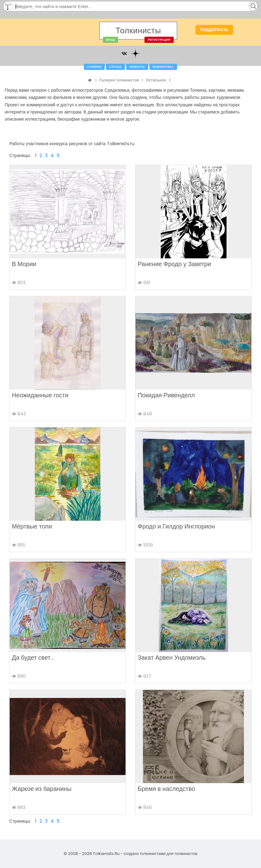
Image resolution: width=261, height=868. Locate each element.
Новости (137, 67)
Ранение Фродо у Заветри (174, 264)
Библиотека (163, 67)
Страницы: (20, 155)
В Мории (24, 264)
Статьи (115, 67)
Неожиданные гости (40, 395)
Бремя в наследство (166, 789)
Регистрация (159, 40)
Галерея (94, 67)
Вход (110, 40)
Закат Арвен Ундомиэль (172, 658)
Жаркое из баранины (42, 789)
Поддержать (214, 30)
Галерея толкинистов (119, 80)
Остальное (156, 80)
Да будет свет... (33, 658)
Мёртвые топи (32, 526)
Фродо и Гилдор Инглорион (176, 526)
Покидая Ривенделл (166, 395)
